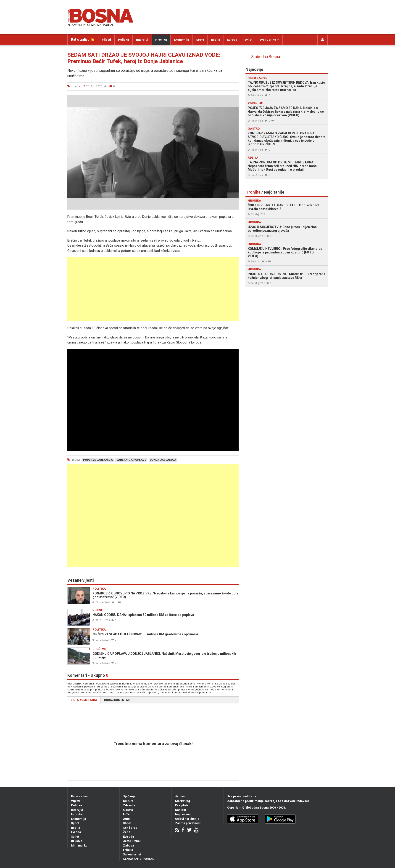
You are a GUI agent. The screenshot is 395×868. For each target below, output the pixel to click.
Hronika (161, 40)
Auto (126, 819)
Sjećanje (129, 796)
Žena (127, 832)
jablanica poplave (131, 460)
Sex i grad (130, 828)
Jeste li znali (132, 841)
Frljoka (128, 850)
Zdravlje (129, 805)
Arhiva (180, 796)
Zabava (129, 845)
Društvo (77, 841)
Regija (216, 40)
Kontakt (180, 810)
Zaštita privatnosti (188, 823)
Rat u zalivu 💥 (83, 40)
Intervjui (142, 40)
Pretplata (182, 805)
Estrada (129, 837)
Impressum (183, 814)
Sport (200, 40)
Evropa (232, 40)
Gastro (128, 810)
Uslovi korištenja (187, 819)
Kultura (128, 801)
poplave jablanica (98, 460)
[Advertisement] (153, 289)
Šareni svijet (132, 854)
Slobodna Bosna (266, 57)
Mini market (80, 845)
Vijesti (106, 40)
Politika (124, 40)
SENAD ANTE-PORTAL (138, 859)
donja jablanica (163, 460)
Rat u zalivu (79, 796)
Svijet (248, 40)
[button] (234, 99)
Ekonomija (182, 40)
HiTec (127, 814)
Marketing (183, 801)
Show (127, 823)
